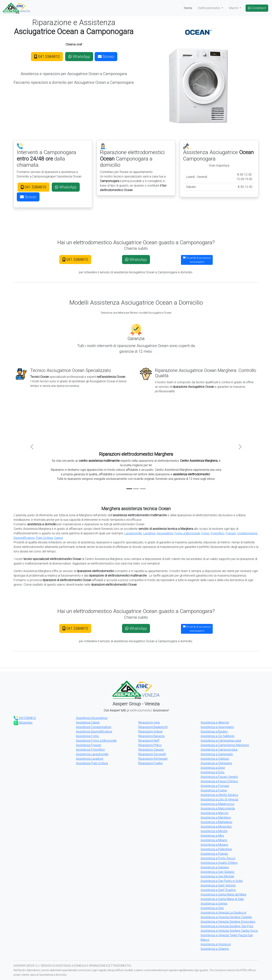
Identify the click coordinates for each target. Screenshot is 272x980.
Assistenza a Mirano (214, 840)
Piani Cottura (44, 538)
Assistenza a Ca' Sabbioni (218, 736)
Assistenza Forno (87, 736)
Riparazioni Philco (150, 745)
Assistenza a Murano (214, 845)
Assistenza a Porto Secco (218, 858)
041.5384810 (47, 57)
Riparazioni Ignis (149, 722)
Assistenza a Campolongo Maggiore (225, 745)
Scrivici (106, 57)
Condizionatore (247, 533)
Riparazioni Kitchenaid (153, 759)
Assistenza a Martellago (216, 822)
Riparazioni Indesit (150, 732)
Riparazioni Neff (149, 741)
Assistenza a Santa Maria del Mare (223, 894)
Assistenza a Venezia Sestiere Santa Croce (229, 931)
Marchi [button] (234, 8)
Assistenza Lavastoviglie (92, 754)
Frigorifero (218, 533)
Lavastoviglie (133, 533)
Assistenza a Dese (213, 768)
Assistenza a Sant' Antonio (218, 885)
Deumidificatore (24, 538)
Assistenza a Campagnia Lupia (221, 741)
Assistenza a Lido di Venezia (219, 799)
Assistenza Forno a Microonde (96, 741)
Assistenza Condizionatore (94, 727)
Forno (205, 533)
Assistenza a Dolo (212, 772)
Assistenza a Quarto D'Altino (219, 863)
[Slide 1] (129, 489)
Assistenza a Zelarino (215, 949)
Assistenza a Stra (212, 908)
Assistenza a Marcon (214, 813)
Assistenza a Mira (212, 836)
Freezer (231, 533)
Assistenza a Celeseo (215, 759)
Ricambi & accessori (197, 260)
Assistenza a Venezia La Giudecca (223, 913)
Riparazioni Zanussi (151, 750)
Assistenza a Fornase (215, 786)
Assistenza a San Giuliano (218, 872)
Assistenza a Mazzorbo (216, 827)
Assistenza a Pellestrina (216, 849)
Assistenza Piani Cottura (92, 763)
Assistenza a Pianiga (214, 854)
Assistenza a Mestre (214, 831)
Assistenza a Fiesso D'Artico (219, 781)
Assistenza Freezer (89, 745)
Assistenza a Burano (214, 732)
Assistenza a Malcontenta (218, 808)
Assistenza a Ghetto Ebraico (219, 795)
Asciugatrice (165, 533)
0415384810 (25, 718)
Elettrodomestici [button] (209, 8)
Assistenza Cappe (88, 722)
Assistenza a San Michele (217, 876)
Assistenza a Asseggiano (217, 727)
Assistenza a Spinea (214, 904)
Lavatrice (149, 533)
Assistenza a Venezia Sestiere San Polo (227, 926)
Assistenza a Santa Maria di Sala (222, 899)
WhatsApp (79, 57)
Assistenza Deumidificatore (94, 732)
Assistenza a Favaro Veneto (219, 777)
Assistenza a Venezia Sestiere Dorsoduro (228, 922)
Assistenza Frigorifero (90, 750)
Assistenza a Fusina (214, 790)
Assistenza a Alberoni (215, 722)
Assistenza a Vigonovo (216, 944)
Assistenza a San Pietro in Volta (222, 881)
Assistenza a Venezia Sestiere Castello (226, 917)
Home (188, 8)
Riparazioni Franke (150, 763)
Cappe (59, 538)
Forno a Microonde (187, 533)
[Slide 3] (143, 489)
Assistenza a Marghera (216, 818)
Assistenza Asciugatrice (92, 718)
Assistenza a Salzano (215, 867)
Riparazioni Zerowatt (152, 754)
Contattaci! (257, 8)
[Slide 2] (136, 489)
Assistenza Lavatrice (90, 759)
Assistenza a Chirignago (216, 763)
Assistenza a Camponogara (219, 750)
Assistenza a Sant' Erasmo (218, 890)
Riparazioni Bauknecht (153, 727)
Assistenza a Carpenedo (217, 754)
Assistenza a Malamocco (218, 804)
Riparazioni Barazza (151, 736)
